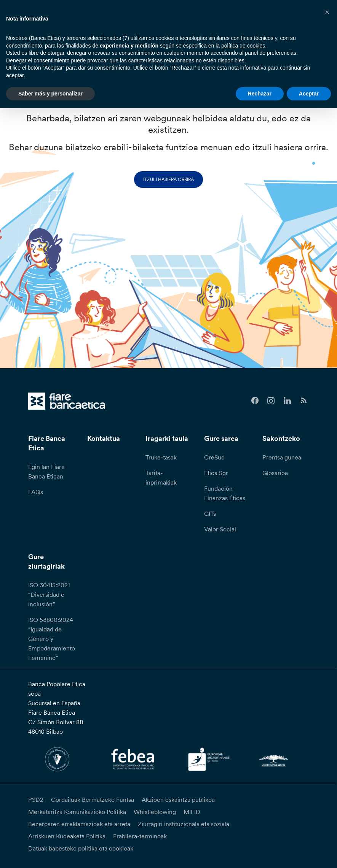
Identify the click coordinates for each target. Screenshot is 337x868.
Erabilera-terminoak (140, 836)
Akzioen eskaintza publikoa (178, 800)
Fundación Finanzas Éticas (225, 493)
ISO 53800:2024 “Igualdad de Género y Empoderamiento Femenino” (52, 639)
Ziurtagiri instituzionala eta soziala (184, 824)
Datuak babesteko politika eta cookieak (81, 848)
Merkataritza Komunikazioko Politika (77, 812)
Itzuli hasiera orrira (168, 179)
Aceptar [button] (309, 94)
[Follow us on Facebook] (255, 401)
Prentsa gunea (282, 457)
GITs (210, 513)
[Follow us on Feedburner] (304, 401)
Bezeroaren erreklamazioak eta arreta (79, 824)
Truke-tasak (161, 457)
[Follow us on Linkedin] (287, 401)
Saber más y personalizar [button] (50, 94)
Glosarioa (275, 473)
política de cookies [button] (243, 46)
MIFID (192, 812)
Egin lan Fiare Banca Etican (46, 471)
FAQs (36, 492)
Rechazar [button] (260, 94)
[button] (327, 12)
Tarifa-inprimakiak (161, 478)
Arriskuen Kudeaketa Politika (67, 836)
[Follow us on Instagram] (271, 401)
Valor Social (220, 529)
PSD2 (36, 800)
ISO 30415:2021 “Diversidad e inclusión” (49, 595)
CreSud (214, 457)
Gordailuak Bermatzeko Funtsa (93, 800)
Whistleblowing (155, 812)
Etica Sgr (216, 473)
